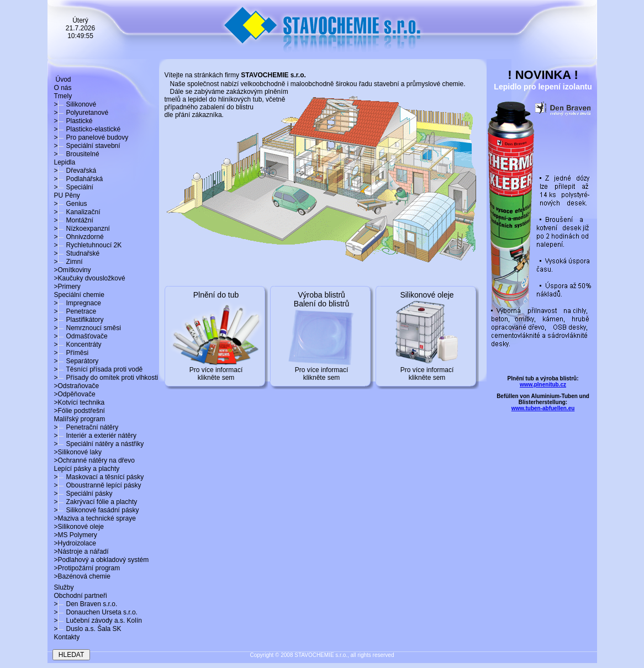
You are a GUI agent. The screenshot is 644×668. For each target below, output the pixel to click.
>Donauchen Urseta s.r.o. (96, 612)
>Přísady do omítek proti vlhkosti (106, 378)
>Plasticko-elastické (88, 129)
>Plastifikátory (79, 320)
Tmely (63, 96)
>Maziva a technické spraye (95, 518)
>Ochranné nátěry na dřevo (94, 460)
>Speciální (74, 187)
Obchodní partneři (81, 596)
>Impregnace (78, 303)
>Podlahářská (79, 179)
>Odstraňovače (77, 386)
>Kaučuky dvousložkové (90, 278)
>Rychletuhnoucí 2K (88, 245)
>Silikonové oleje (79, 527)
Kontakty (67, 637)
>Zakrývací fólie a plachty (96, 502)
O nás (63, 88)
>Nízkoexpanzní (82, 229)
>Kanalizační (77, 212)
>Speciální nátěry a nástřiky (99, 444)
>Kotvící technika (80, 402)
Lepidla (65, 162)
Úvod (64, 79)
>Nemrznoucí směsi (88, 328)
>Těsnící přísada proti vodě (99, 369)
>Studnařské (77, 253)
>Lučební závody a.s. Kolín (98, 621)
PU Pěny (67, 195)
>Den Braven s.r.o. (86, 604)
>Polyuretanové (81, 113)
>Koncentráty (78, 344)
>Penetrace (75, 311)
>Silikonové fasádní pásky (97, 510)
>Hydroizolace (75, 543)
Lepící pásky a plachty (87, 469)
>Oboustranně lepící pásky (98, 485)
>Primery (67, 287)
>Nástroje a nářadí (81, 552)
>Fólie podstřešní (80, 411)
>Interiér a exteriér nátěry (95, 436)
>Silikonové (75, 104)
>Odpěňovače (75, 394)
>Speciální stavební (87, 146)
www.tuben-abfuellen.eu (543, 408)
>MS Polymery (76, 535)
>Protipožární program (87, 568)
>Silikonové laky (78, 452)
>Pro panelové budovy (91, 137)
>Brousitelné (77, 154)
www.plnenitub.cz (543, 385)
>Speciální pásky (83, 494)
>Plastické (73, 121)
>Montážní (74, 220)
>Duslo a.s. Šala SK (88, 629)
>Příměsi (72, 353)
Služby (64, 587)
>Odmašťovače (81, 336)
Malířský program (80, 419)
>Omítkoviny (73, 270)
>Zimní (68, 262)
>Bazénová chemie (82, 576)
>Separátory (76, 361)
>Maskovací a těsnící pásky (99, 477)
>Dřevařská (75, 171)
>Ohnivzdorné (79, 237)
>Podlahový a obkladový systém (102, 560)
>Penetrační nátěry (86, 427)
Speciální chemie (79, 295)
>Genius (71, 204)
